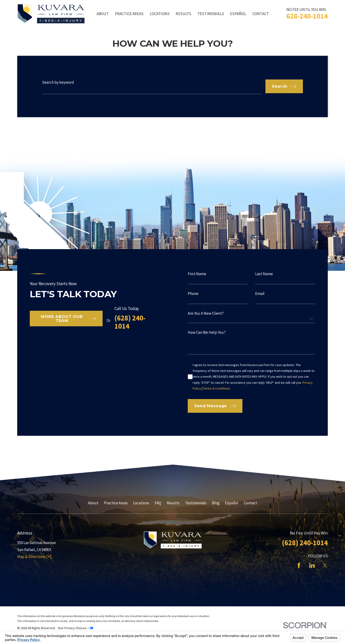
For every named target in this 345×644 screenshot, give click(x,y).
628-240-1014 (307, 16)
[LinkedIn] (312, 565)
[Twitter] (325, 565)
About (93, 503)
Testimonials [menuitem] (211, 14)
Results (173, 503)
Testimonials (196, 503)
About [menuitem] (103, 14)
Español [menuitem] (238, 14)
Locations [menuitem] (160, 14)
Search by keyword (58, 82)
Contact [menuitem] (261, 14)
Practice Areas (116, 503)
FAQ (158, 503)
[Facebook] (299, 565)
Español (232, 503)
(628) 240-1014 (123, 322)
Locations (141, 503)
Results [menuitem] (183, 14)
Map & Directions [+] (34, 557)
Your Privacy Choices (75, 628)
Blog (216, 503)
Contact (250, 503)
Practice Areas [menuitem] (129, 14)
